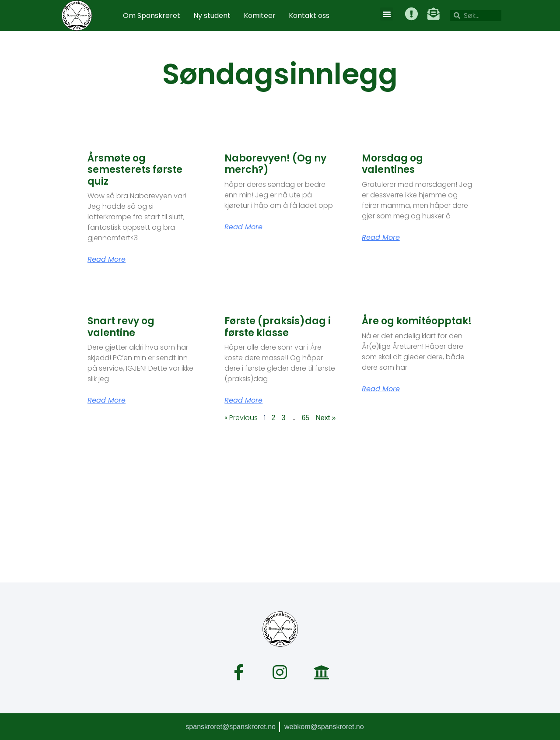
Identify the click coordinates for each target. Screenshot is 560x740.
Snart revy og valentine (121, 327)
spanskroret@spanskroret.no (230, 726)
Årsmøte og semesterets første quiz (135, 170)
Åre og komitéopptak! (417, 321)
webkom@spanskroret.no (324, 726)
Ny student (212, 16)
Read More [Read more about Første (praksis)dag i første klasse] (243, 400)
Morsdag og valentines (392, 164)
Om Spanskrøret (152, 16)
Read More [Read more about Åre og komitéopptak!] (381, 389)
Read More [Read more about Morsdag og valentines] (381, 238)
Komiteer (260, 16)
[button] (387, 14)
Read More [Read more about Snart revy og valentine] (107, 400)
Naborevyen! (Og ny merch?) (275, 164)
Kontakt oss (309, 16)
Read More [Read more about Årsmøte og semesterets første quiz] (107, 260)
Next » (325, 418)
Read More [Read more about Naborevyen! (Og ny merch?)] (243, 227)
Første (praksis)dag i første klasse (278, 327)
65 (305, 418)
